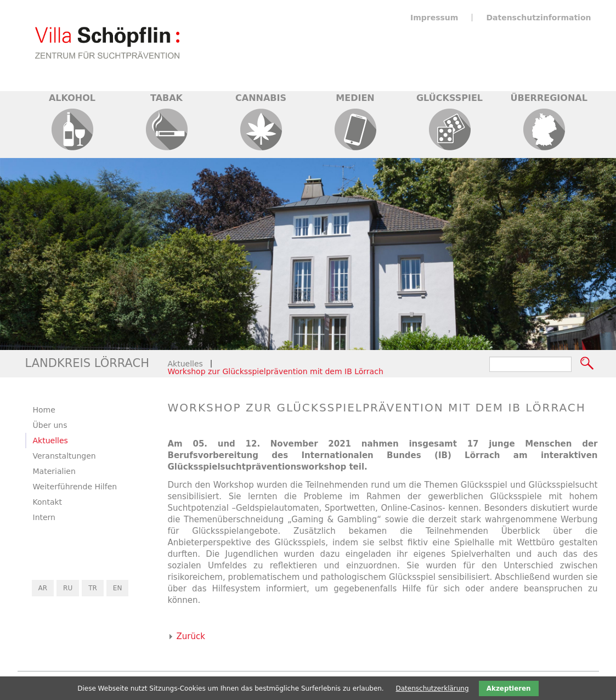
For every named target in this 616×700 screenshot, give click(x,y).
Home (44, 410)
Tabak (166, 98)
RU (68, 588)
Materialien (54, 471)
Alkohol (72, 98)
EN (118, 588)
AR (43, 588)
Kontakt (48, 502)
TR (93, 588)
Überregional (549, 98)
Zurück (191, 636)
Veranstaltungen (64, 456)
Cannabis (261, 98)
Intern (44, 517)
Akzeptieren (509, 688)
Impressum (434, 18)
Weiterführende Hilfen (75, 487)
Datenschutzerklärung (433, 688)
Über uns (50, 425)
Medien (355, 98)
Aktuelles (185, 364)
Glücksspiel (450, 98)
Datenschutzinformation (538, 18)
